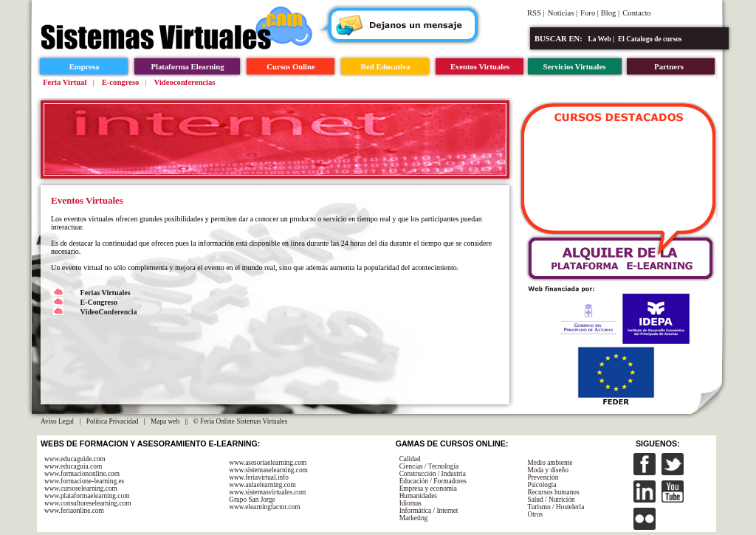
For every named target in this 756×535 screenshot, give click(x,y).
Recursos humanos (553, 492)
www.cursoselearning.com (81, 489)
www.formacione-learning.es (84, 481)
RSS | (536, 13)
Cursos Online (291, 67)
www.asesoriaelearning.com (268, 463)
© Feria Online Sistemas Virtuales (241, 421)
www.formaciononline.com (82, 474)
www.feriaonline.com (74, 511)
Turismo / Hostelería (556, 507)
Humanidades (418, 496)
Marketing (414, 518)
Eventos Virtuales (480, 67)
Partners (669, 67)
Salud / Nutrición (551, 500)
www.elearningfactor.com (264, 507)
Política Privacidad (113, 421)
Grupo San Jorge (252, 500)
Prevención (543, 477)
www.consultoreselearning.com (88, 503)
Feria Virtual (65, 82)
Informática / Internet (429, 511)
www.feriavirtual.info (259, 477)
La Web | (602, 39)
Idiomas (410, 503)
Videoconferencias (185, 82)
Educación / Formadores (433, 481)
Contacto (636, 13)
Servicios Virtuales (575, 67)
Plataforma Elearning (187, 67)
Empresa (85, 67)
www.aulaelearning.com (262, 485)
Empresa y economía (428, 489)
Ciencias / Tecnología (429, 466)
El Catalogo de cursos (650, 39)
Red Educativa (385, 67)
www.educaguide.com (75, 459)
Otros (535, 514)
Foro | (591, 13)
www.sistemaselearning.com (268, 470)
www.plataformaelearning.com (87, 496)
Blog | (611, 13)
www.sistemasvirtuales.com (267, 492)
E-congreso (121, 82)
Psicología (542, 485)
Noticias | (563, 13)
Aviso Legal (57, 421)
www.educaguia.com (73, 466)
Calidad (410, 459)
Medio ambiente (550, 463)
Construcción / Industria (433, 474)
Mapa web (165, 421)
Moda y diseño (547, 470)
